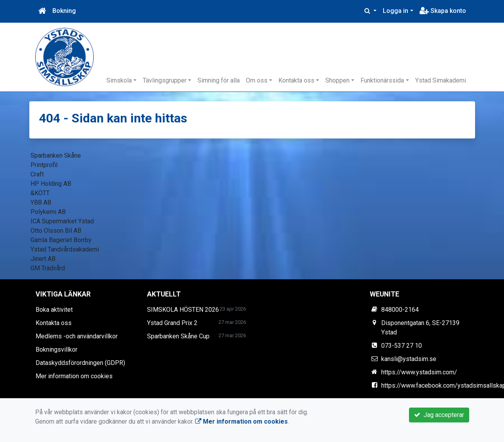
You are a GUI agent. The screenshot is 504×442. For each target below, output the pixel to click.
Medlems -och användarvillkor (77, 336)
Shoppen (337, 80)
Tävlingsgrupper (165, 80)
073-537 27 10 (402, 346)
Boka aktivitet (54, 310)
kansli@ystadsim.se (409, 359)
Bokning (64, 11)
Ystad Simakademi (441, 80)
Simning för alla (219, 80)
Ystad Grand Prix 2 (172, 323)
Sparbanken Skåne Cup (178, 336)
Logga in (395, 11)
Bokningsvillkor (56, 349)
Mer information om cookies (74, 376)
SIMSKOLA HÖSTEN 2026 (183, 310)
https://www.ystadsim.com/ (419, 372)
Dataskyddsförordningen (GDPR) (80, 363)
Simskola (119, 80)
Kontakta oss (296, 80)
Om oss (257, 80)
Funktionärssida (382, 80)
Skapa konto (443, 11)
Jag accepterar (439, 415)
